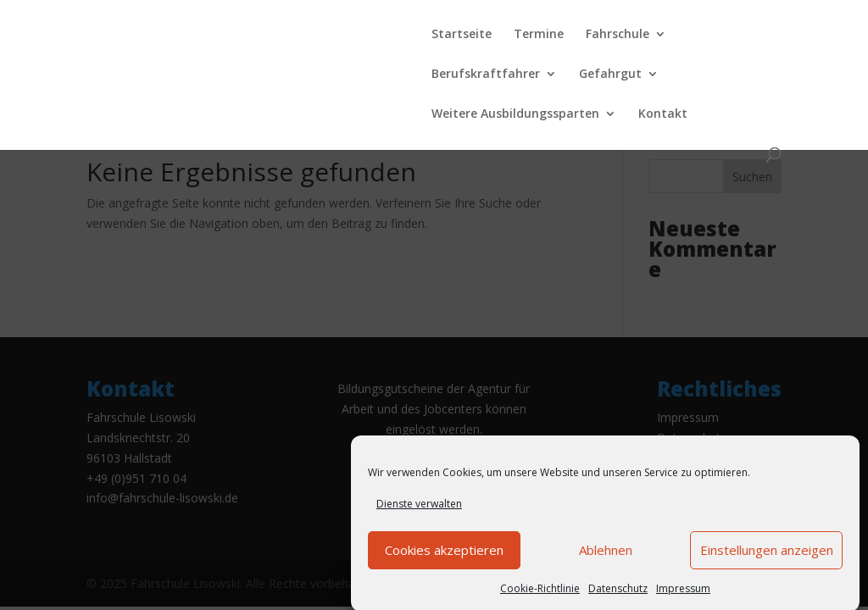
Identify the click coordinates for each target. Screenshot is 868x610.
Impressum (683, 596)
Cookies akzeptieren (444, 557)
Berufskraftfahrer (486, 75)
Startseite (462, 35)
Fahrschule (618, 35)
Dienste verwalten (419, 511)
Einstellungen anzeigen (767, 557)
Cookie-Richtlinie (540, 596)
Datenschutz (618, 596)
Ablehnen (606, 557)
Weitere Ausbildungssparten (515, 114)
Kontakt (663, 114)
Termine (539, 35)
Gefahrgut (610, 75)
